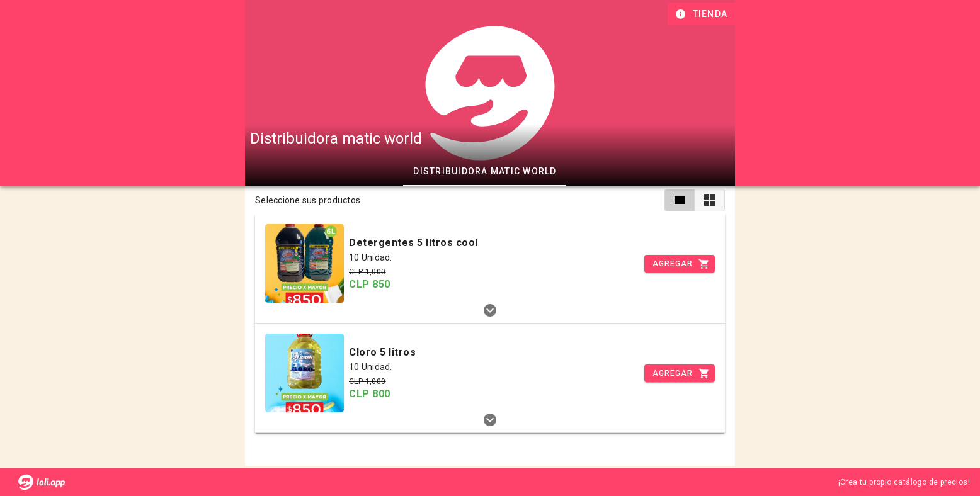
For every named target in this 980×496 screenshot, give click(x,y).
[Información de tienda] (703, 14)
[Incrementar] (680, 264)
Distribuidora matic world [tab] (485, 171)
